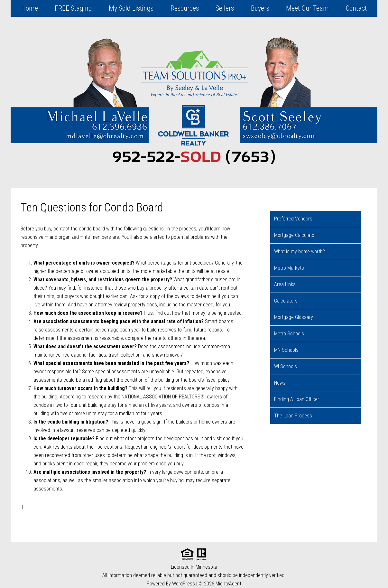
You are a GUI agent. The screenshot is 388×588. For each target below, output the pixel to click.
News (280, 383)
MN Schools (286, 350)
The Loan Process (293, 416)
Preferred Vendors (293, 219)
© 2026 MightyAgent (220, 584)
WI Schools (286, 366)
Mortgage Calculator (295, 235)
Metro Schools (289, 334)
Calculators (286, 301)
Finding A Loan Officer (297, 399)
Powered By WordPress (171, 584)
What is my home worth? (300, 252)
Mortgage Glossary (294, 317)
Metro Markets (289, 268)
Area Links (285, 284)
